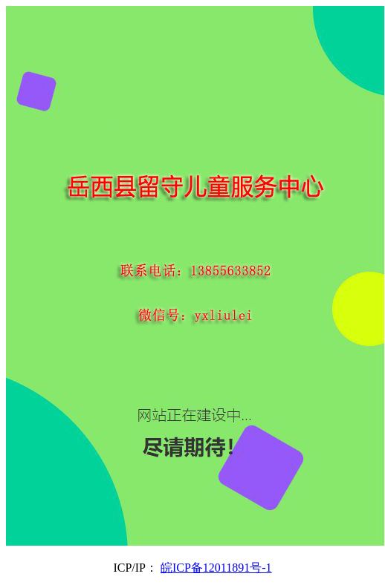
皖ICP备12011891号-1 (216, 568)
